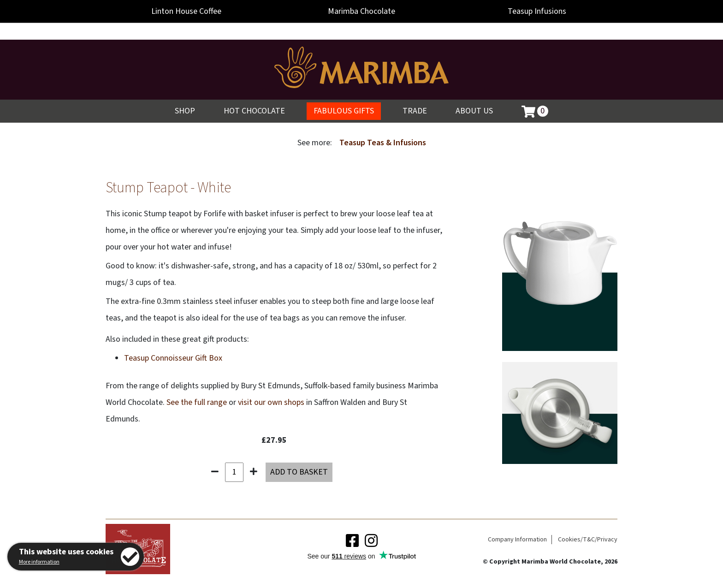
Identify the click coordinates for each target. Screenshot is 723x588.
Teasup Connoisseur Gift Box (173, 358)
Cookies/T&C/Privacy (588, 540)
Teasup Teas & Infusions (383, 143)
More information (39, 562)
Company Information (517, 540)
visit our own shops (271, 402)
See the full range (197, 402)
